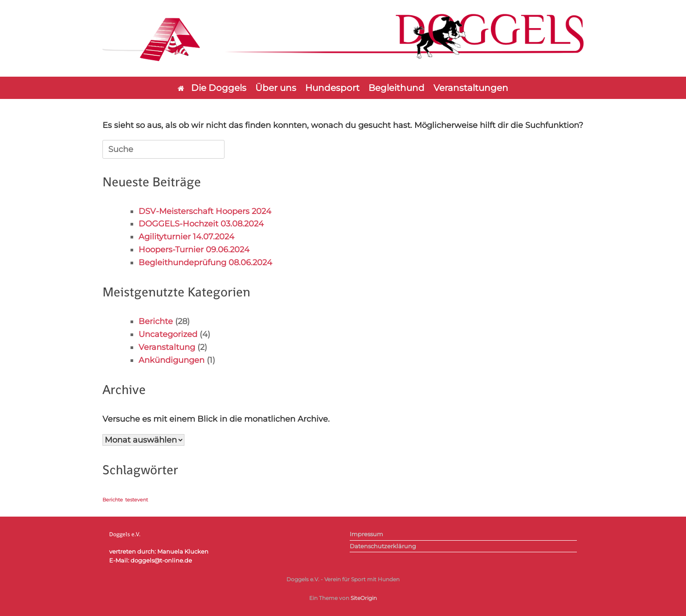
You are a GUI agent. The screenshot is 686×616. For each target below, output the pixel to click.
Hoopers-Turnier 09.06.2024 (194, 250)
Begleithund (396, 88)
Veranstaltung (167, 347)
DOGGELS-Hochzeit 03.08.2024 (201, 224)
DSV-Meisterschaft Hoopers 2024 (205, 211)
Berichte (156, 321)
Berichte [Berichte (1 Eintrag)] (113, 500)
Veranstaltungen (471, 88)
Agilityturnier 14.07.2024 (186, 237)
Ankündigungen (171, 360)
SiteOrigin (364, 598)
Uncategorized (168, 334)
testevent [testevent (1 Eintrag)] (137, 500)
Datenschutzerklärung (383, 546)
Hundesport (332, 88)
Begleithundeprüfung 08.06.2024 (205, 263)
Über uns (276, 88)
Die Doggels (212, 88)
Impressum (366, 534)
